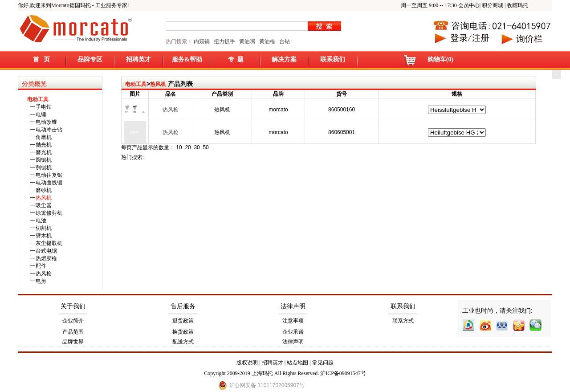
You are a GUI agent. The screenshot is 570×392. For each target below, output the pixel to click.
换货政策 (183, 332)
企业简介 (73, 321)
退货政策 (183, 321)
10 (179, 147)
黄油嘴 (247, 41)
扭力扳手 (224, 41)
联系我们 (333, 59)
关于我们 (73, 306)
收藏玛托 (517, 5)
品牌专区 (90, 59)
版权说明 (247, 363)
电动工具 (136, 84)
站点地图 (297, 363)
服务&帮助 (187, 59)
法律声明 (293, 306)
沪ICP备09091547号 (343, 373)
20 (188, 147)
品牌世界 (73, 342)
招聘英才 (138, 59)
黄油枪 (267, 41)
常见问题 (323, 363)
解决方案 (284, 59)
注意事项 (293, 321)
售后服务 (183, 306)
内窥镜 (202, 41)
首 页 (42, 59)
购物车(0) (440, 59)
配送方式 (183, 342)
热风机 (158, 84)
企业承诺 (293, 332)
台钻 (284, 41)
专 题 (236, 59)
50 (206, 147)
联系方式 (403, 321)
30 (197, 147)
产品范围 (73, 332)
